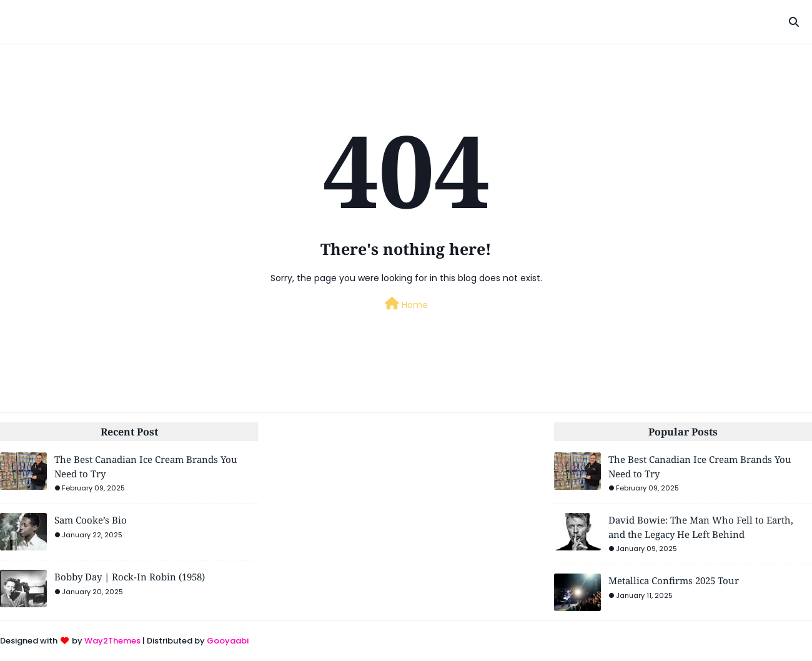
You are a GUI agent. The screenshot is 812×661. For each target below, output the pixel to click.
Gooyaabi (228, 641)
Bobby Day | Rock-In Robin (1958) (130, 577)
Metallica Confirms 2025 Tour (674, 580)
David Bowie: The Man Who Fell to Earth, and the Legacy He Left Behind (701, 527)
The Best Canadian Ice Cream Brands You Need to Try (146, 466)
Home (406, 304)
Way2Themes (112, 641)
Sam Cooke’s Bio (91, 520)
